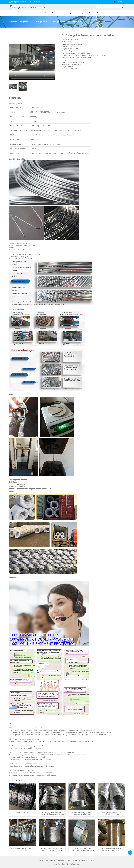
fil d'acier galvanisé (40, 22)
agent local (85, 13)
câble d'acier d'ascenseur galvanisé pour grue (112, 813)
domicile (39, 13)
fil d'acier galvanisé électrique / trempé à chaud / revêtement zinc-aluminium (52, 813)
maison (14, 22)
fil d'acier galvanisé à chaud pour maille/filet (22, 849)
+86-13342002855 (35, 2)
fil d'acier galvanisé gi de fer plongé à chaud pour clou (112, 849)
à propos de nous (73, 13)
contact (95, 13)
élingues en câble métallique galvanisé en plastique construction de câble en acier (82, 813)
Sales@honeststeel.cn (19, 2)
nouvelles (61, 13)
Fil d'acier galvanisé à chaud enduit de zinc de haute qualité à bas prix (82, 849)
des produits (49, 13)
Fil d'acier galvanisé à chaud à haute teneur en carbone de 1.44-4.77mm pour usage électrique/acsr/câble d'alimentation (52, 849)
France (120, 2)
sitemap (94, 860)
